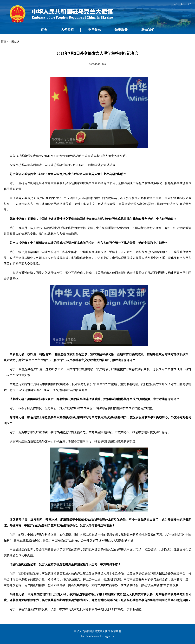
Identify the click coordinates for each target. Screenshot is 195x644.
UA (190, 4)
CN (176, 4)
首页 (44, 30)
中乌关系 (94, 30)
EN (183, 4)
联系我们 (148, 30)
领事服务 (121, 30)
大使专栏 (67, 30)
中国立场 (14, 42)
